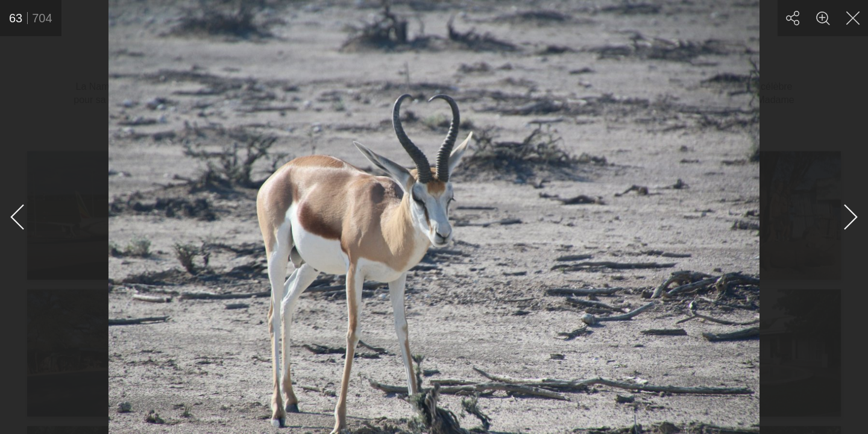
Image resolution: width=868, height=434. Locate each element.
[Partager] (793, 18)
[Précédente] (18, 217)
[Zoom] (823, 18)
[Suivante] (850, 217)
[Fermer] (853, 18)
